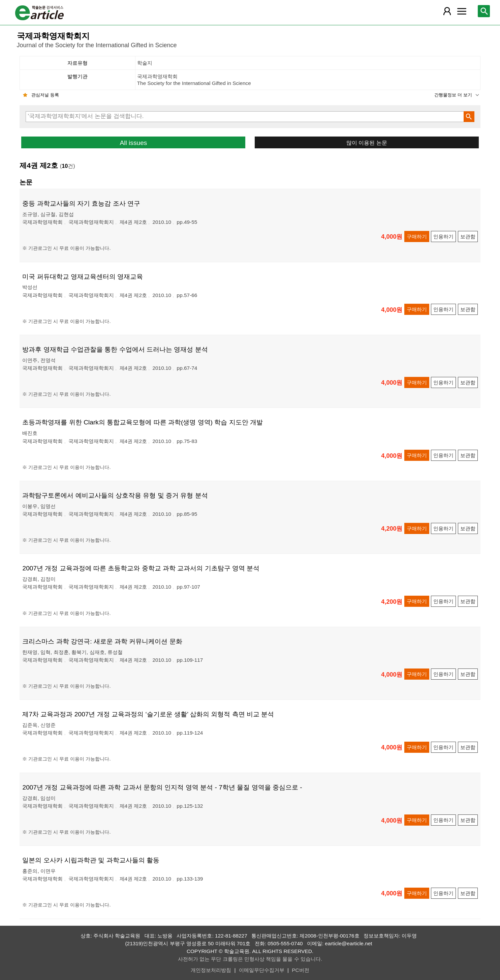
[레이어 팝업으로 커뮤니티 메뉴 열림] (462, 11)
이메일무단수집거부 (262, 970)
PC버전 (300, 970)
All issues (133, 143)
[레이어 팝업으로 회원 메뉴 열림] (447, 11)
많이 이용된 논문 (367, 143)
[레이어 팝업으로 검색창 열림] (484, 11)
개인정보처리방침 (211, 970)
